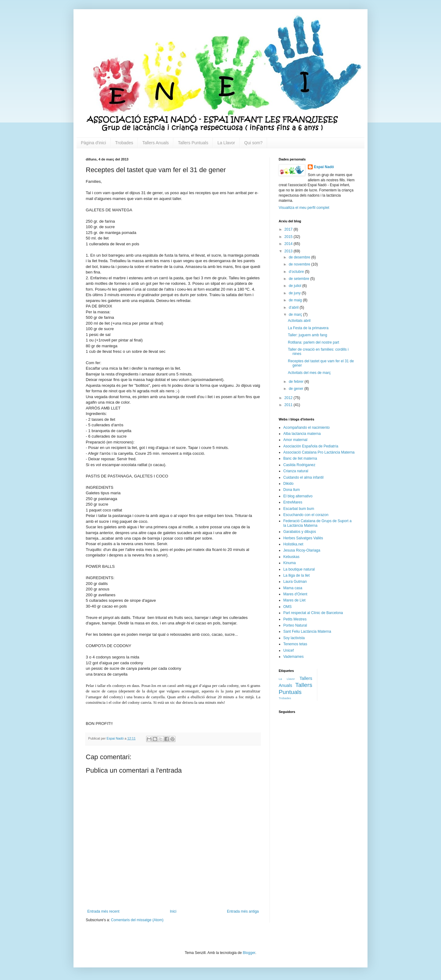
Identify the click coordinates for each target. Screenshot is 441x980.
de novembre (300, 264)
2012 (289, 398)
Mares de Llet (294, 600)
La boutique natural (299, 569)
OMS (287, 607)
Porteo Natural (295, 625)
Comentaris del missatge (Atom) (137, 920)
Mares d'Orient (295, 594)
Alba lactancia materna (302, 434)
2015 (289, 237)
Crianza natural (296, 471)
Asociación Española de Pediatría (311, 446)
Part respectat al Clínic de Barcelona (313, 613)
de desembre (300, 257)
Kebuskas (291, 557)
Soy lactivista (294, 638)
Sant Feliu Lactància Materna (307, 631)
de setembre (300, 279)
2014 (289, 244)
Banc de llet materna (300, 458)
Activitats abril (299, 321)
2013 (289, 251)
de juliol (296, 286)
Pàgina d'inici (93, 143)
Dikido (288, 484)
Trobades (124, 143)
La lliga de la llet (296, 575)
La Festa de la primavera (308, 328)
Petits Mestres (295, 619)
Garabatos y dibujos (300, 532)
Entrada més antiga (243, 911)
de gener (297, 389)
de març (296, 315)
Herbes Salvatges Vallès (303, 538)
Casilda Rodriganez (299, 465)
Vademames (293, 657)
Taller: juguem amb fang (307, 335)
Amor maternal (295, 440)
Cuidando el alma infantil (303, 477)
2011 (289, 405)
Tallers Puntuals (193, 143)
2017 (289, 229)
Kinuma (290, 563)
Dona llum (292, 490)
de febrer (297, 382)
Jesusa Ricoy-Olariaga (302, 550)
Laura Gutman (295, 582)
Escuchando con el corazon (306, 515)
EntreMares (293, 502)
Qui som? (254, 143)
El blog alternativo (298, 496)
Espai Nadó (324, 167)
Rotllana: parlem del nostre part (313, 342)
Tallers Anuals (156, 143)
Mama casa (293, 588)
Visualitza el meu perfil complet (304, 208)
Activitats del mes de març (309, 373)
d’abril (294, 307)
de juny (295, 293)
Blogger (249, 953)
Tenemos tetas (295, 644)
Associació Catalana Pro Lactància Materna (319, 452)
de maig (296, 300)
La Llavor (226, 143)
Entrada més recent (103, 911)
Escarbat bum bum (299, 509)
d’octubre (297, 272)
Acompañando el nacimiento (306, 428)
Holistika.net (293, 544)
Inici (173, 911)
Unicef (288, 650)
